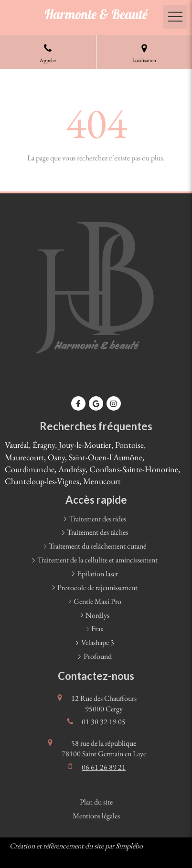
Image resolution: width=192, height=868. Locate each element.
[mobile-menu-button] (175, 17)
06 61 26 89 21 (104, 767)
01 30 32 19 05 (104, 722)
